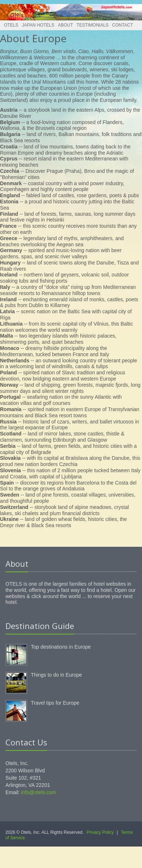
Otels (11, 25)
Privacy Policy (100, 832)
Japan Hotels (38, 25)
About (66, 25)
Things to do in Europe (56, 675)
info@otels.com (39, 792)
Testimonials (93, 25)
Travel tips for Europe (55, 703)
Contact (123, 25)
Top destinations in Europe (61, 647)
